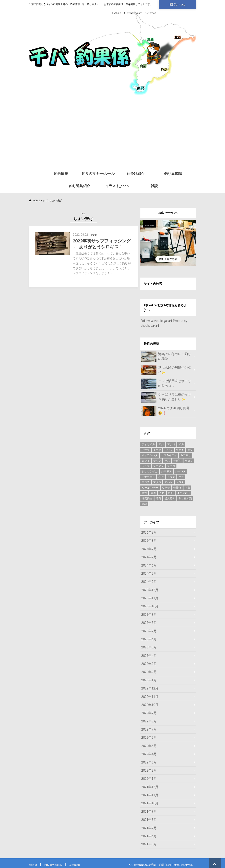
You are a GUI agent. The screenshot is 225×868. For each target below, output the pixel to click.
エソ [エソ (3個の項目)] (190, 450)
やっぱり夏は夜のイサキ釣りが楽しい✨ (167, 397)
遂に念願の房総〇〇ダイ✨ (167, 370)
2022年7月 (149, 727)
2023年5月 (149, 646)
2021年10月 (150, 800)
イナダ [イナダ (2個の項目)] (157, 450)
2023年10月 (150, 605)
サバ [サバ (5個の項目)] (167, 460)
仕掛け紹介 (136, 173)
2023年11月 (150, 597)
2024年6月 (149, 565)
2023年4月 (149, 654)
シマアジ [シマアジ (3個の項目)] (158, 466)
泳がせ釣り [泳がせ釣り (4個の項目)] (183, 493)
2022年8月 (149, 719)
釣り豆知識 (173, 173)
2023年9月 (149, 613)
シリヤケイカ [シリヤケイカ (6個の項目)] (150, 471)
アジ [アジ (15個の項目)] (161, 444)
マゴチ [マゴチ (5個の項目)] (146, 482)
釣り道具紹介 (80, 186)
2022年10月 (150, 703)
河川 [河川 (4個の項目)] (171, 493)
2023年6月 (149, 638)
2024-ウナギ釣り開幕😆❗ (167, 411)
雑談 (154, 186)
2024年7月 (149, 557)
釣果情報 (61, 173)
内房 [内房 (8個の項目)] (187, 487)
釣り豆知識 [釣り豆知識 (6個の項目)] (185, 498)
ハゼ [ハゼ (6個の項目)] (161, 477)
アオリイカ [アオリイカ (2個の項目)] (148, 444)
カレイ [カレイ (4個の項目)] (146, 460)
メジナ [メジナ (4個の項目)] (180, 482)
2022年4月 (149, 752)
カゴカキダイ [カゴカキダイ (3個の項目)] (169, 455)
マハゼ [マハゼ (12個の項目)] (169, 482)
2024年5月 (149, 573)
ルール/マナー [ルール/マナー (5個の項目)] (150, 487)
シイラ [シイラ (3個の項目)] (146, 466)
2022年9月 (149, 711)
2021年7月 (149, 824)
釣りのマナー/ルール (98, 173)
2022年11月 (150, 695)
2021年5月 (149, 841)
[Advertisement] (112, 134)
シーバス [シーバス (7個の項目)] (180, 471)
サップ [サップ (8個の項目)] (157, 460)
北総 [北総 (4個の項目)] (144, 493)
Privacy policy (134, 13)
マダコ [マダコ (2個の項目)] (157, 482)
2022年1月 (149, 776)
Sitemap (151, 13)
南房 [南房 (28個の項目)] (153, 493)
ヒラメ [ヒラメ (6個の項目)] (171, 477)
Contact (177, 4)
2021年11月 (150, 792)
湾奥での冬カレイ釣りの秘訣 (167, 356)
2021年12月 (150, 784)
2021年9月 (149, 808)
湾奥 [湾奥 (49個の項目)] (158, 498)
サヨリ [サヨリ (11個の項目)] (189, 460)
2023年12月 (150, 589)
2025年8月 (149, 540)
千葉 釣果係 (159, 861)
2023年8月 (149, 622)
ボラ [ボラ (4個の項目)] (181, 477)
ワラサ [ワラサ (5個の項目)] (166, 487)
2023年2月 (149, 670)
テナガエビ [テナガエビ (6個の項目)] (148, 477)
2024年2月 (149, 581)
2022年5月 (149, 743)
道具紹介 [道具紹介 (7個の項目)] (170, 498)
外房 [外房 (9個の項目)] (162, 493)
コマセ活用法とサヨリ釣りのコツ (167, 384)
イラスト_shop (117, 186)
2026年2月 (149, 532)
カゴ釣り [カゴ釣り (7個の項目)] (186, 455)
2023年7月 (149, 630)
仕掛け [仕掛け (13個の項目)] (177, 487)
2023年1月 (149, 678)
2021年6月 (149, 833)
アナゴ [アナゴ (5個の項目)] (171, 444)
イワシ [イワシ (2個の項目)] (169, 450)
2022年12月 (150, 687)
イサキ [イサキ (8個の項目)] (146, 450)
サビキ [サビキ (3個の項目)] (177, 460)
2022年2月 (149, 768)
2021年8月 (149, 817)
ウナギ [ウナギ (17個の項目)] (180, 450)
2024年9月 (149, 548)
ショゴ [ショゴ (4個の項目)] (171, 466)
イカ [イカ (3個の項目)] (181, 444)
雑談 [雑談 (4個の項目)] (144, 504)
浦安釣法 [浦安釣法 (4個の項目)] (147, 498)
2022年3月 (149, 760)
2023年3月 (149, 662)
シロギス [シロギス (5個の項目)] (166, 471)
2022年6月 (149, 735)
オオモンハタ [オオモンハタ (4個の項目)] (150, 455)
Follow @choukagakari (156, 321)
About (118, 13)
